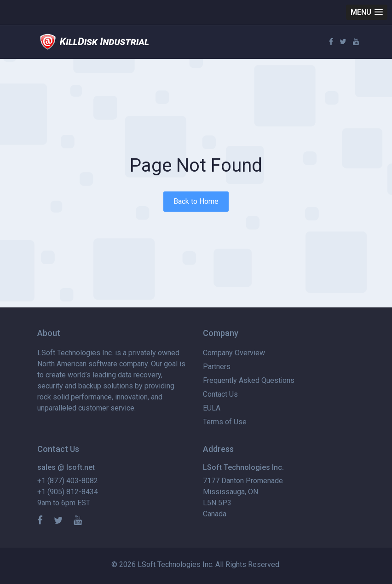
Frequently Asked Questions (249, 380)
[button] (367, 12)
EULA (212, 408)
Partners (217, 367)
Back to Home (196, 201)
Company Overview (234, 353)
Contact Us (220, 394)
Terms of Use (225, 422)
